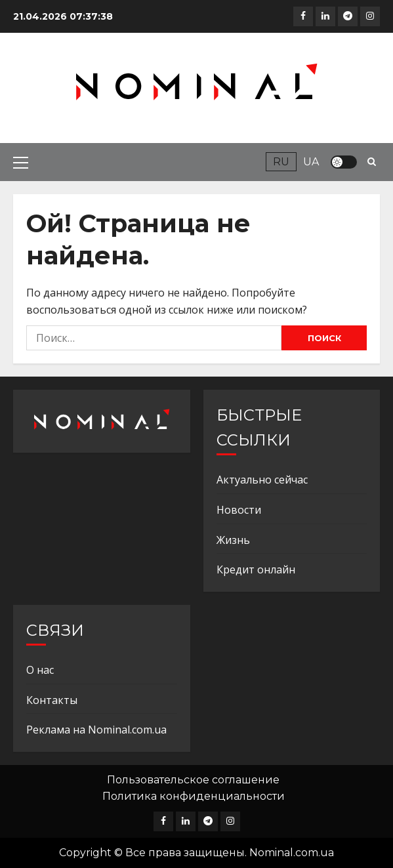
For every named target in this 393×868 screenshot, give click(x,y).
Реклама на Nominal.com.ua (96, 730)
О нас (40, 670)
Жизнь (233, 540)
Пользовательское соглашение (193, 780)
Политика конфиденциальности (194, 796)
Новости (239, 510)
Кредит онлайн (256, 569)
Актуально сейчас (262, 480)
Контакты (52, 700)
